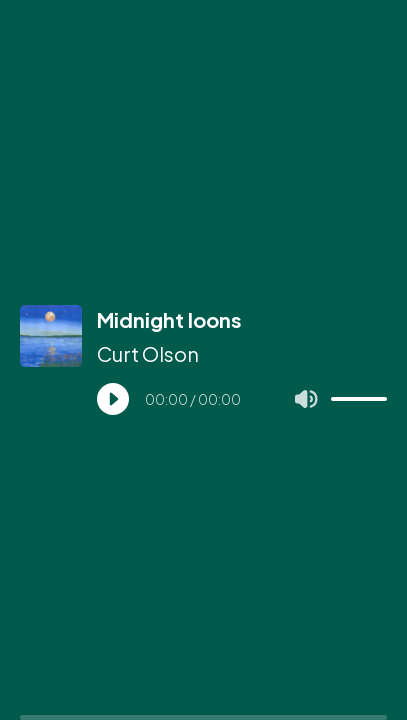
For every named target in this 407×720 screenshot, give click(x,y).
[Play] (113, 399)
